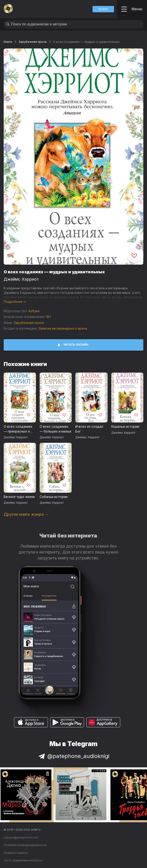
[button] (103, 9)
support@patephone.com (21, 837)
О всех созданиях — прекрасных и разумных (18, 429)
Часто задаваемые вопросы (23, 860)
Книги (8, 42)
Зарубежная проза (33, 42)
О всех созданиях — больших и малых (56, 429)
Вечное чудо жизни (19, 497)
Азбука (34, 311)
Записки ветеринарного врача (63, 328)
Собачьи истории (54, 497)
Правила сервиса (16, 853)
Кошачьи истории (125, 426)
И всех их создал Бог (89, 429)
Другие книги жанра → (26, 514)
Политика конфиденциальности (25, 845)
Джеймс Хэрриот (21, 279)
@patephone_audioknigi (73, 756)
